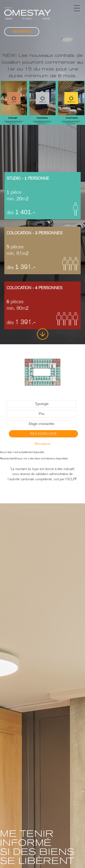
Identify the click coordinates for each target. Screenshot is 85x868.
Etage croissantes (42, 424)
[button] (77, 8)
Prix (42, 414)
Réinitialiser (43, 444)
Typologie (42, 404)
